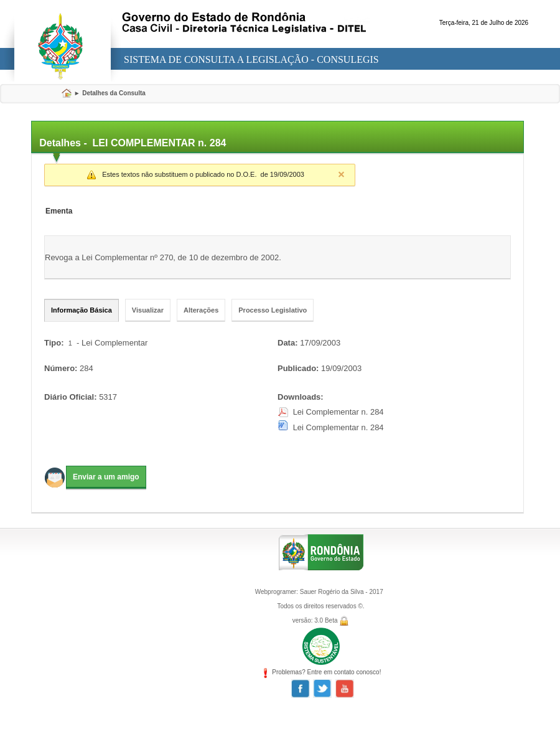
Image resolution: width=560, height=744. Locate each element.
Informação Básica (82, 310)
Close (341, 174)
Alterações (201, 310)
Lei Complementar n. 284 (338, 412)
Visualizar (148, 310)
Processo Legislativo (273, 310)
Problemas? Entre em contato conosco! (321, 672)
